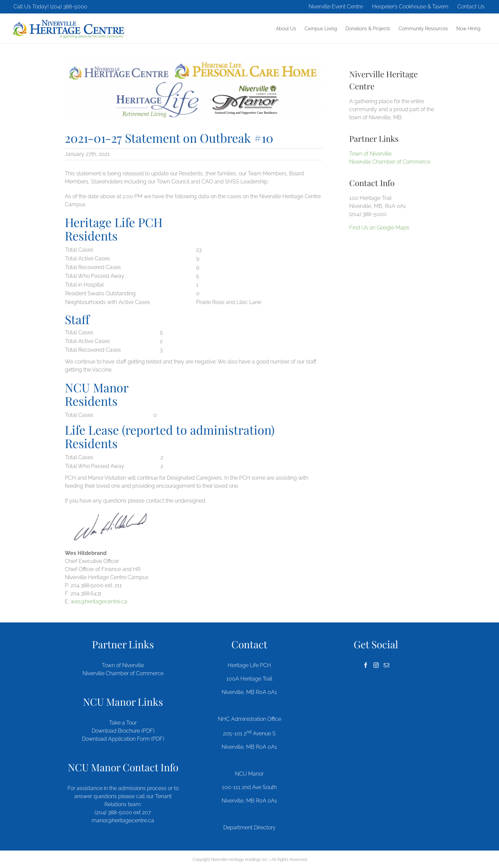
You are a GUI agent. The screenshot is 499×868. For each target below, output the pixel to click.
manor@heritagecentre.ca (123, 820)
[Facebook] (366, 665)
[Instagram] (376, 665)
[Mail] (387, 665)
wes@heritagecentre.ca (99, 601)
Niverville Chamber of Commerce (390, 162)
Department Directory (250, 828)
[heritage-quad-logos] (194, 89)
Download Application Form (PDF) (123, 739)
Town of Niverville (370, 154)
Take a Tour (123, 723)
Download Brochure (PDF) (123, 731)
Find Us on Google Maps (379, 228)
